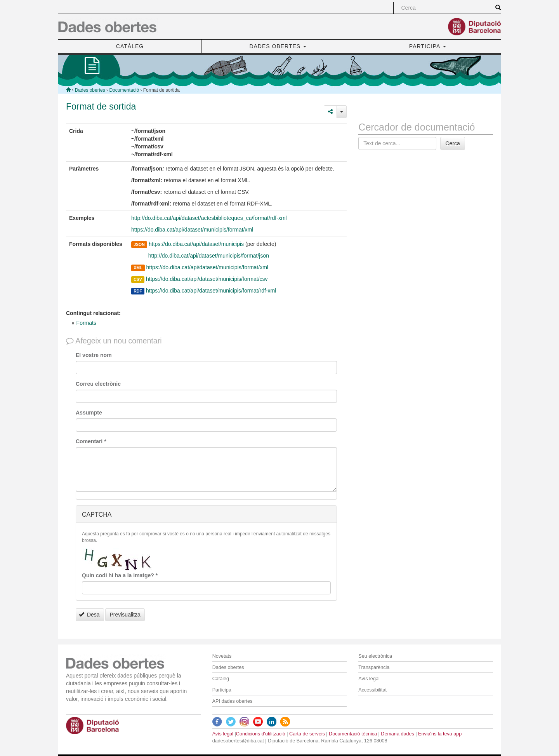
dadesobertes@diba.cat (238, 741)
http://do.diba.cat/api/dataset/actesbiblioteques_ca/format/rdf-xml (209, 218)
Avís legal (369, 679)
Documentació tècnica (353, 734)
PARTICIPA (428, 46)
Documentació (124, 90)
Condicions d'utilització (261, 734)
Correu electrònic (98, 384)
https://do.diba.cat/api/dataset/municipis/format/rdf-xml (211, 291)
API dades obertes (233, 701)
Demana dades (397, 734)
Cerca (452, 143)
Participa (222, 690)
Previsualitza (125, 615)
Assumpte (89, 413)
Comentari (91, 441)
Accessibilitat (372, 690)
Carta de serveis (307, 734)
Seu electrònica (375, 656)
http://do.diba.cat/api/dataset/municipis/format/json (208, 256)
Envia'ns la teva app (440, 734)
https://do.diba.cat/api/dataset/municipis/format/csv (207, 279)
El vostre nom (94, 355)
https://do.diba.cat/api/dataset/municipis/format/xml (192, 230)
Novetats (222, 656)
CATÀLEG (130, 46)
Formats (86, 323)
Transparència (374, 667)
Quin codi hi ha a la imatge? (120, 575)
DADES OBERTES (278, 46)
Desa (89, 615)
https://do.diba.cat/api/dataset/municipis (196, 244)
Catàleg (221, 679)
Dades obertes (90, 90)
